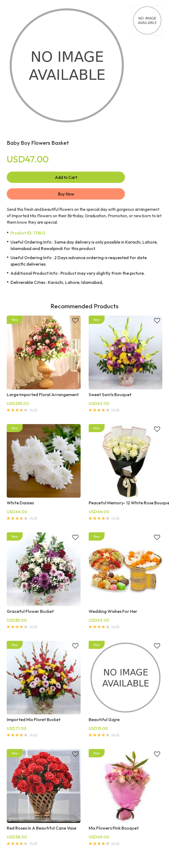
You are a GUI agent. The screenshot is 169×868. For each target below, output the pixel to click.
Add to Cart (66, 177)
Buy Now (66, 194)
